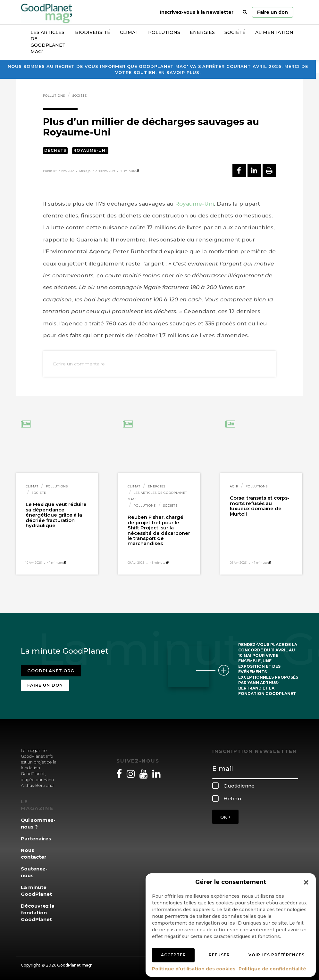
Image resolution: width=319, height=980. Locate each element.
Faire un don (273, 12)
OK (225, 817)
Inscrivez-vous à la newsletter (197, 12)
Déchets (55, 150)
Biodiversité (93, 32)
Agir (234, 486)
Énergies (202, 32)
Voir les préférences (277, 955)
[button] (306, 882)
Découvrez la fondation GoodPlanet (38, 913)
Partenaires (36, 839)
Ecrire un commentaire (79, 364)
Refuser (219, 955)
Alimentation (274, 32)
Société (235, 32)
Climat (129, 32)
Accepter (173, 955)
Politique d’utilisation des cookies (194, 969)
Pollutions (164, 32)
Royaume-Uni (90, 150)
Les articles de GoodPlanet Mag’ (48, 42)
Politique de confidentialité (272, 969)
